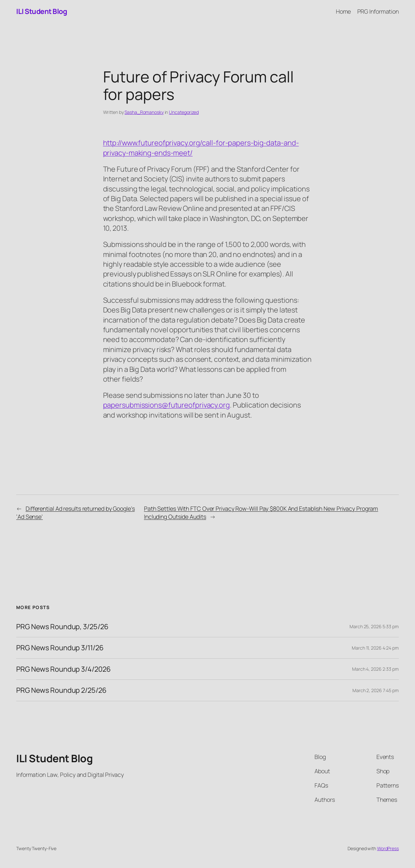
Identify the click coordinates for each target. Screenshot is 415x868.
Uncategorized (184, 112)
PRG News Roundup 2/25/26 (61, 690)
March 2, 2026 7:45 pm (376, 690)
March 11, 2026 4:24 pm (375, 648)
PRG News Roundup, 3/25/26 (62, 627)
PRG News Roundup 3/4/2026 (64, 669)
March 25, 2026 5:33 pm (374, 626)
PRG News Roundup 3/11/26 (60, 648)
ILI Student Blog (41, 11)
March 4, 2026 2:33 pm (375, 669)
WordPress (388, 848)
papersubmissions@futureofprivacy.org (166, 405)
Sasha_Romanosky (144, 112)
